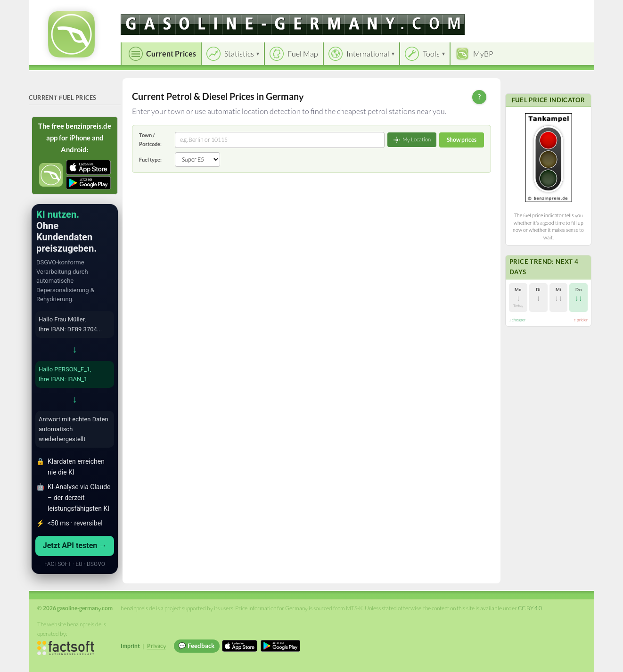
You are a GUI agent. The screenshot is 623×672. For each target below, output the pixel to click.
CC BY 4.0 (530, 608)
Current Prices (171, 53)
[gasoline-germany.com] (293, 25)
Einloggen (572, 9)
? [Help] (479, 97)
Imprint (130, 646)
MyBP (483, 53)
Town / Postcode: (150, 139)
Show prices (462, 140)
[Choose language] (522, 10)
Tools (431, 53)
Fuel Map (303, 53)
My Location (412, 140)
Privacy (156, 646)
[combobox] (280, 140)
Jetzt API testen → (75, 545)
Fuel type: (150, 160)
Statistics (239, 53)
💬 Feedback (196, 646)
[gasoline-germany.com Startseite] (71, 34)
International (368, 53)
